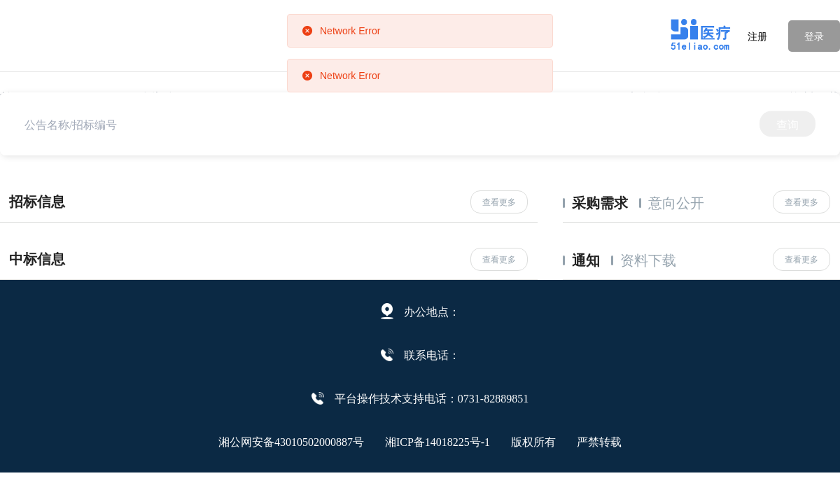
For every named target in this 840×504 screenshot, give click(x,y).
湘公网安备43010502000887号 (291, 441)
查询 (787, 124)
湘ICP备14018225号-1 (437, 441)
